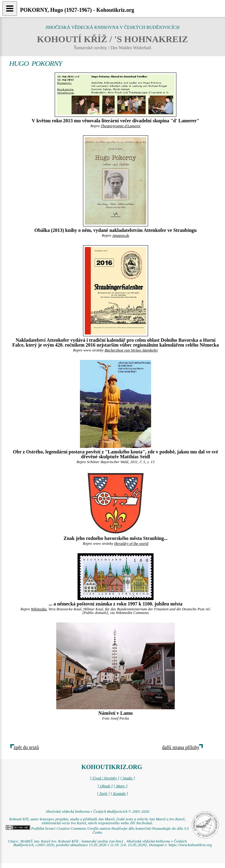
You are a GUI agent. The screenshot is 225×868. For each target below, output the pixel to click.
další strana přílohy (181, 747)
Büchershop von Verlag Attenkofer (131, 350)
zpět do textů (26, 747)
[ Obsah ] (105, 786)
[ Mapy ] (121, 786)
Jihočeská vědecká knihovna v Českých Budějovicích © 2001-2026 (97, 812)
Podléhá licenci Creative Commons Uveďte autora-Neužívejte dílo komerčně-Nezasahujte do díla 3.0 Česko (97, 831)
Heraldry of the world (131, 544)
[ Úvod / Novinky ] (105, 778)
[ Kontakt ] (119, 794)
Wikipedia (39, 609)
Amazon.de (121, 236)
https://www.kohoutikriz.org (190, 845)
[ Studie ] (127, 778)
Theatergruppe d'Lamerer (121, 126)
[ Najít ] (103, 794)
